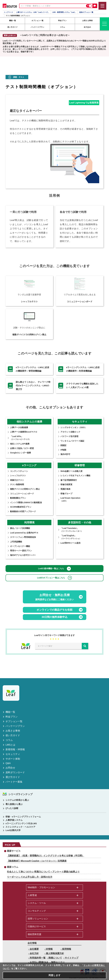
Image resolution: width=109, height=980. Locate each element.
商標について (55, 958)
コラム (9, 740)
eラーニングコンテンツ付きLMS (21, 823)
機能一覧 (10, 712)
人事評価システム (14, 820)
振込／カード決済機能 (20, 528)
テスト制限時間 (17, 484)
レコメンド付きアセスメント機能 (75, 476)
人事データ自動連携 (19, 427)
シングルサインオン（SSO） (74, 427)
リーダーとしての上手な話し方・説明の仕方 (30, 877)
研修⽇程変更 (66, 484)
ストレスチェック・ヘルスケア (20, 827)
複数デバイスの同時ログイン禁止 (25, 489)
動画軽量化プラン (18, 498)
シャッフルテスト (18, 476)
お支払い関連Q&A (39, 962)
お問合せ (10, 768)
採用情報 (67, 949)
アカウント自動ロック (70, 432)
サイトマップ (72, 958)
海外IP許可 (65, 454)
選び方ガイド (13, 777)
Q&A (8, 763)
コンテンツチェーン (19, 471)
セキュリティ (13, 754)
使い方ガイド (13, 735)
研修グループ (66, 494)
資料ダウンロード (15, 772)
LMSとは (10, 745)
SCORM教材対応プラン (21, 507)
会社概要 (34, 949)
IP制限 (63, 450)
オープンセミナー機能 (20, 546)
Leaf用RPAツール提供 (70, 543)
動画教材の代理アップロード (23, 511)
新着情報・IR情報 (15, 749)
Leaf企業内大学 (13, 830)
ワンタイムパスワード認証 (72, 441)
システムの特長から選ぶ (17, 800)
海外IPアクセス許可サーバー (23, 555)
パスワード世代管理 (69, 436)
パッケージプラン (15, 726)
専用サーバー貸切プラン (21, 551)
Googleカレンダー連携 (20, 453)
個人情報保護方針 (55, 953)
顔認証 (63, 445)
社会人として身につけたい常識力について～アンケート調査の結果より (43, 872)
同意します (55, 975)
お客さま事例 (13, 731)
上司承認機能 (16, 542)
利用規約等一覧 (38, 958)
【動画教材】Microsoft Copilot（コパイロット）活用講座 (37, 861)
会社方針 (34, 953)
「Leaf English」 (71, 537)
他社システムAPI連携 (20, 444)
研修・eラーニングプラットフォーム (23, 817)
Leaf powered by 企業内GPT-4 (24, 533)
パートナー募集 (14, 782)
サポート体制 (13, 759)
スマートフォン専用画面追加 (23, 537)
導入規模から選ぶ (14, 804)
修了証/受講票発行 (69, 480)
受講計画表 (65, 489)
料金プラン (12, 717)
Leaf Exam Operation (70, 499)
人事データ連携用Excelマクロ (24, 432)
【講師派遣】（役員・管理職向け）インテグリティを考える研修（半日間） (46, 856)
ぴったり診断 (12, 808)
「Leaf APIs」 (20, 438)
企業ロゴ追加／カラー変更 (22, 448)
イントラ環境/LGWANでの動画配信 (26, 502)
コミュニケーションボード (22, 494)
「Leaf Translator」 (72, 530)
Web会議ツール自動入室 (71, 471)
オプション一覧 (14, 721)
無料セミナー (58, 962)
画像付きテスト (17, 480)
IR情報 (49, 949)
